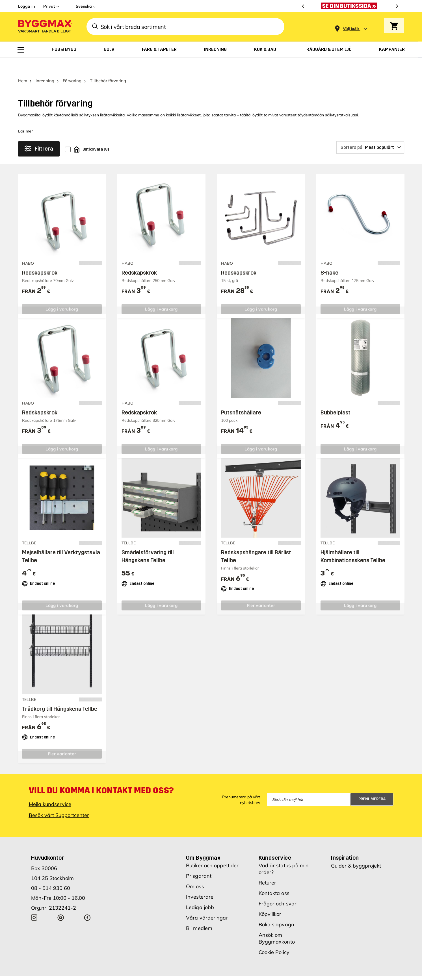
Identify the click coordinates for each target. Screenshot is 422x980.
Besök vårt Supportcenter (59, 800)
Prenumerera (372, 784)
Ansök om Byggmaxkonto (277, 923)
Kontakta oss (274, 878)
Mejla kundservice (50, 789)
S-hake (329, 257)
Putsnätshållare (241, 397)
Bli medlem (199, 913)
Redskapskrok (40, 257)
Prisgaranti (199, 860)
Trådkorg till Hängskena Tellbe (60, 693)
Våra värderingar (207, 902)
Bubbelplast (336, 397)
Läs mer (25, 116)
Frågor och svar (278, 888)
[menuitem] (21, 50)
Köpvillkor (270, 898)
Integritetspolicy (303, 972)
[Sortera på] (370, 132)
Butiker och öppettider (212, 850)
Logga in (26, 6)
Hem (23, 65)
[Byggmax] (45, 27)
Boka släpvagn (276, 909)
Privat (49, 6)
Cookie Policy (274, 937)
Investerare (200, 881)
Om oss (195, 871)
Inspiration (345, 842)
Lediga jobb (200, 892)
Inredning (45, 65)
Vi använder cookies (262, 972)
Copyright (226, 972)
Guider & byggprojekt (356, 850)
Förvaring (72, 65)
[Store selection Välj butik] (351, 29)
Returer (268, 867)
